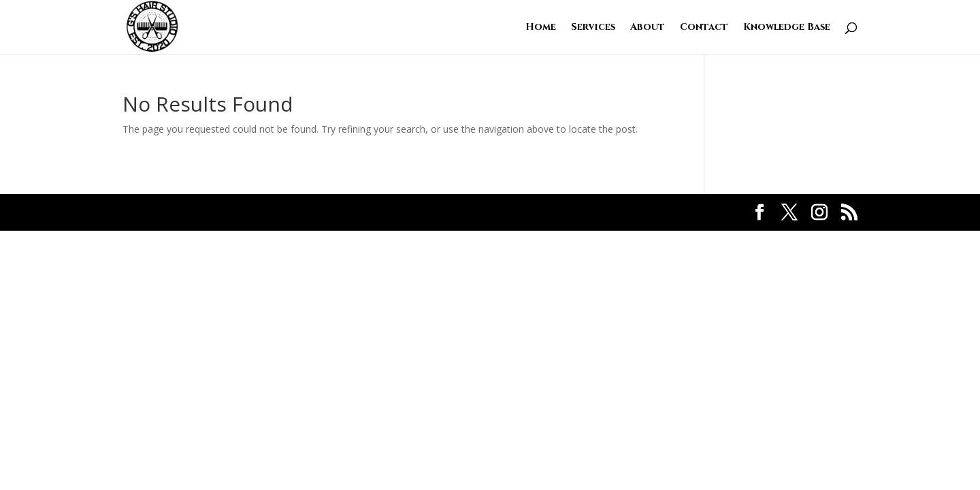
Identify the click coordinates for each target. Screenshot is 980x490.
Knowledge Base (787, 28)
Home (541, 28)
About (648, 28)
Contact (704, 28)
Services (593, 28)
